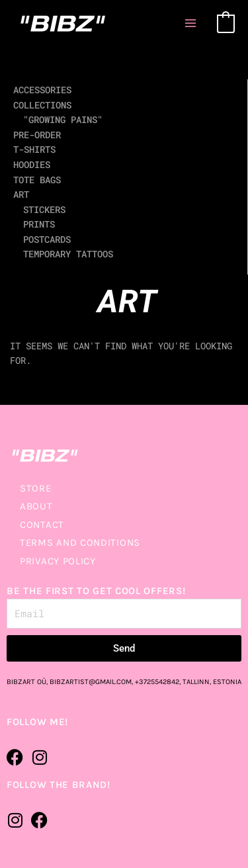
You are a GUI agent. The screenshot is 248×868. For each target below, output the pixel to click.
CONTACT (42, 525)
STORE (36, 488)
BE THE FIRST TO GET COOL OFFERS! (96, 591)
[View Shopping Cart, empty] (226, 23)
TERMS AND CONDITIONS (80, 542)
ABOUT (36, 506)
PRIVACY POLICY (58, 561)
